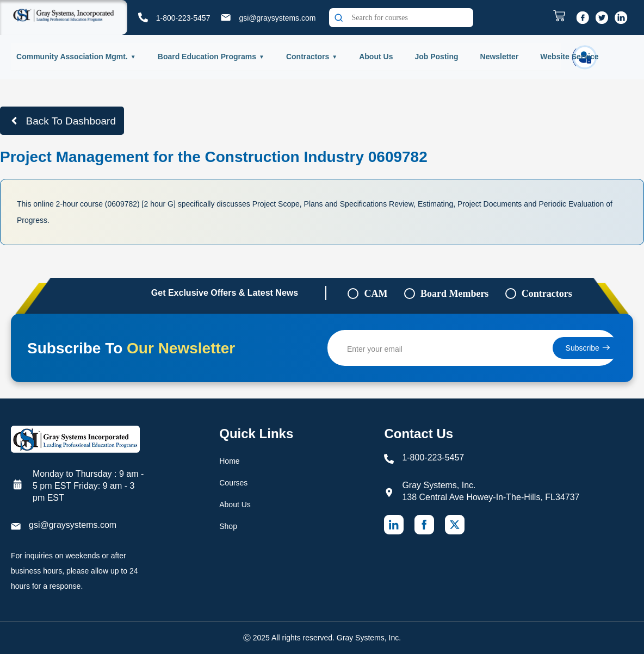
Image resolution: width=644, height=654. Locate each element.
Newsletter (500, 57)
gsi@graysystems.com (277, 18)
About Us (376, 57)
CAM (376, 294)
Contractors (308, 57)
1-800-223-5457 (183, 18)
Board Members (454, 294)
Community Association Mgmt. (72, 57)
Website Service (569, 57)
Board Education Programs (207, 57)
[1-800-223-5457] (143, 17)
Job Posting (436, 57)
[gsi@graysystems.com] (226, 17)
